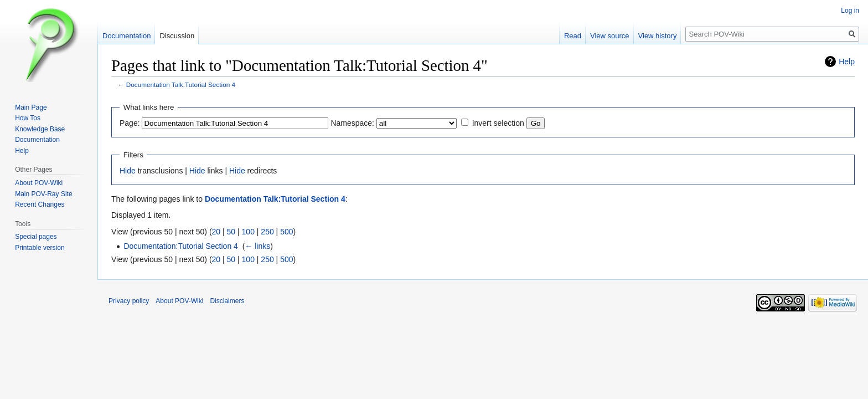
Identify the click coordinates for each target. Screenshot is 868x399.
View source (610, 36)
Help (847, 62)
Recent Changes (40, 204)
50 (231, 232)
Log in (850, 11)
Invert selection (498, 123)
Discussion (177, 36)
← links (257, 246)
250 (267, 232)
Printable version (40, 248)
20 (216, 232)
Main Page (31, 108)
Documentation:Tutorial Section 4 (180, 246)
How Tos (28, 118)
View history (658, 36)
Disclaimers (227, 301)
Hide (128, 171)
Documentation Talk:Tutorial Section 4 (181, 85)
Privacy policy (129, 301)
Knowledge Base (40, 129)
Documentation (126, 36)
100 (248, 232)
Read (573, 36)
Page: (130, 123)
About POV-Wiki (39, 183)
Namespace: (352, 123)
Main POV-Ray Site (43, 194)
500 (286, 232)
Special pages (36, 237)
